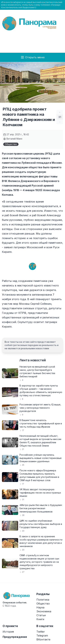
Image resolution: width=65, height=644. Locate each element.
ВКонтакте (43, 639)
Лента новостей (33, 360)
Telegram (42, 636)
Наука (40, 607)
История (8, 632)
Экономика (44, 611)
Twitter (41, 632)
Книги (40, 619)
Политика (43, 600)
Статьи (41, 615)
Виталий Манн (13, 139)
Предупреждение (15, 637)
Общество (11, 144)
